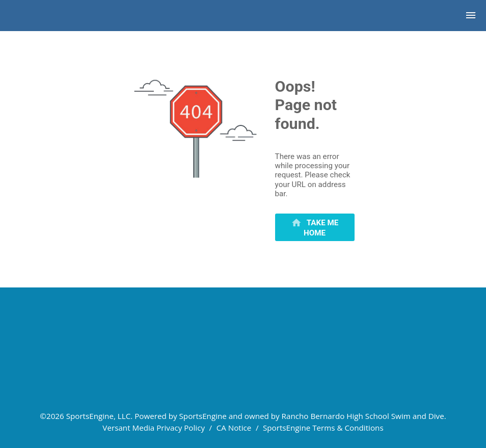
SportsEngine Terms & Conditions (323, 428)
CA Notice (234, 428)
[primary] (315, 227)
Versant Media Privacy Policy (154, 428)
